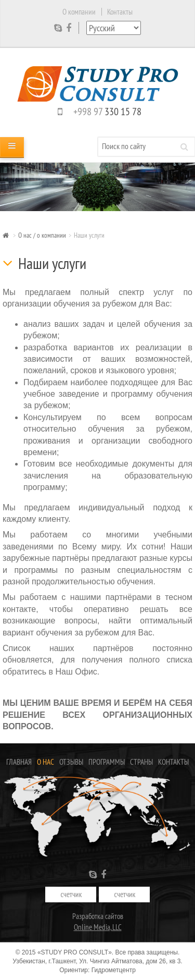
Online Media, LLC (98, 927)
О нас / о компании (42, 235)
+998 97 (97, 111)
